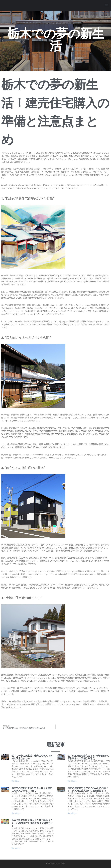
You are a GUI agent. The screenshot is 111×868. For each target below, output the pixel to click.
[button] (106, 5)
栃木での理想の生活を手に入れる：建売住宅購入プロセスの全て (32, 789)
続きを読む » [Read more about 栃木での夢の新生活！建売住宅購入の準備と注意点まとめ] (16, 781)
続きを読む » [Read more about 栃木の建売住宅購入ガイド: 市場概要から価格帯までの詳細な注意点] (72, 781)
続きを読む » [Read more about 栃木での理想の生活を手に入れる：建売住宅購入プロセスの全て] (16, 813)
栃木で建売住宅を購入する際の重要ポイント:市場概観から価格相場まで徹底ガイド (32, 823)
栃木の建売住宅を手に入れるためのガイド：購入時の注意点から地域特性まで (88, 789)
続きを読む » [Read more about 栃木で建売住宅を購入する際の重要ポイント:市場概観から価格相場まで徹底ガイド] (16, 848)
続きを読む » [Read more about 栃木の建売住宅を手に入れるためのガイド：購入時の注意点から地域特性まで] (72, 813)
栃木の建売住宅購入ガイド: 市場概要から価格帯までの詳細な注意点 (88, 757)
